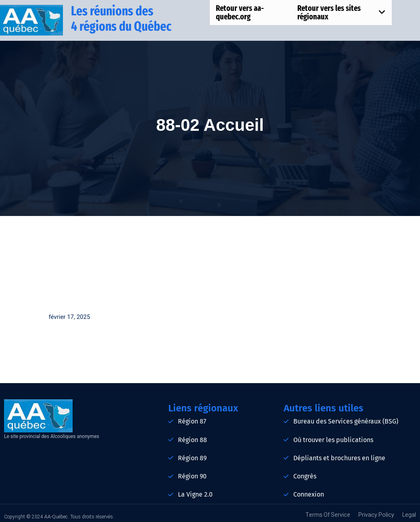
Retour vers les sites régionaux (342, 12)
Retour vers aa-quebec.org (240, 12)
